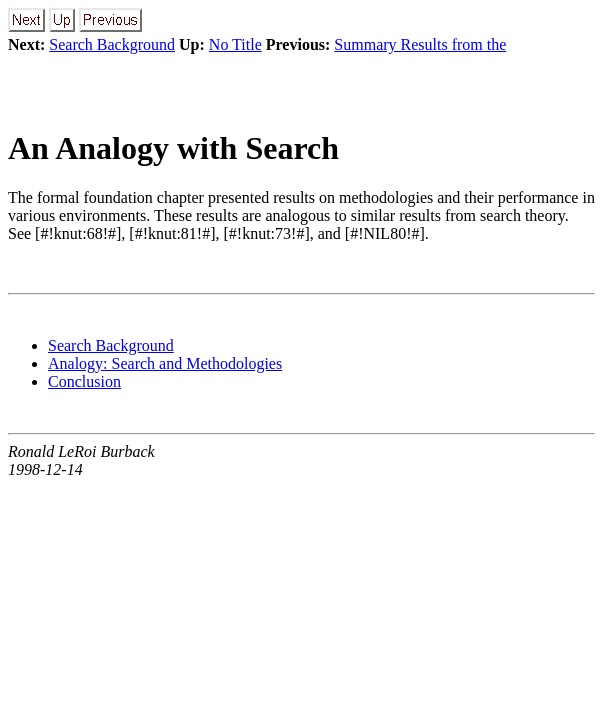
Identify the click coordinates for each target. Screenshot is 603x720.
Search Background (112, 44)
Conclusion (84, 381)
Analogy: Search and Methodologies (165, 363)
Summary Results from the (420, 44)
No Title (235, 44)
